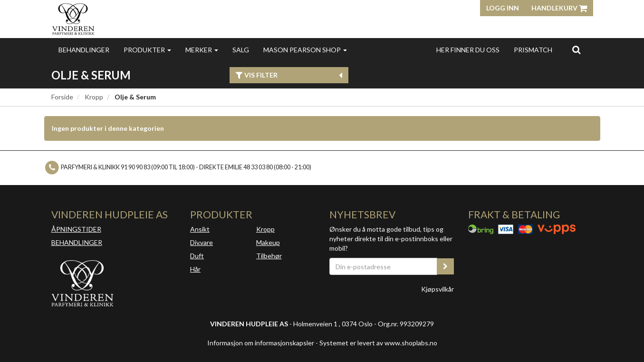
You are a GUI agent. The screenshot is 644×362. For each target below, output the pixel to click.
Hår (195, 269)
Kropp (94, 97)
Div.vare (202, 242)
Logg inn (503, 8)
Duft (197, 256)
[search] (576, 49)
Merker (202, 50)
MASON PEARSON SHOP (305, 50)
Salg (241, 50)
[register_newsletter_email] (445, 266)
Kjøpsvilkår (437, 289)
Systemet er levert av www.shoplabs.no (378, 343)
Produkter (147, 50)
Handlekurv (559, 8)
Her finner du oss (468, 50)
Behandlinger (84, 50)
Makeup (268, 242)
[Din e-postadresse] (384, 266)
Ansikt (200, 229)
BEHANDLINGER (77, 242)
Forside (62, 97)
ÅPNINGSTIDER (76, 229)
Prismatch (533, 50)
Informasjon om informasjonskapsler (261, 343)
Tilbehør (269, 256)
